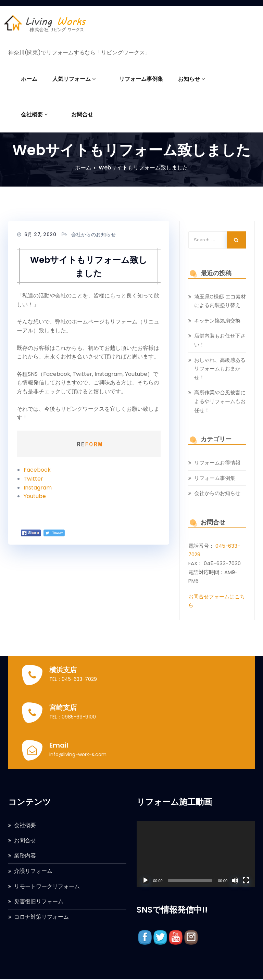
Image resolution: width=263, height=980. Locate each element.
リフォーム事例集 (133, 79)
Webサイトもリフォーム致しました (143, 168)
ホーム (29, 79)
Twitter (33, 479)
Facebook (37, 470)
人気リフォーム (74, 79)
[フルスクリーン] (246, 880)
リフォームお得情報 (217, 463)
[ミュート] (235, 880)
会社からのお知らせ (94, 234)
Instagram (38, 488)
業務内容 (25, 856)
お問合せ (32, 114)
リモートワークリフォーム (47, 886)
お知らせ (183, 79)
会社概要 (225, 79)
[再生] (146, 880)
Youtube (35, 496)
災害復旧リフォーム (39, 901)
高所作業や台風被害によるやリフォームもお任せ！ (220, 401)
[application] (196, 854)
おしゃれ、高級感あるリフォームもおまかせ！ (220, 369)
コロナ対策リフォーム (41, 917)
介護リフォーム (33, 871)
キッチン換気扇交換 (217, 321)
